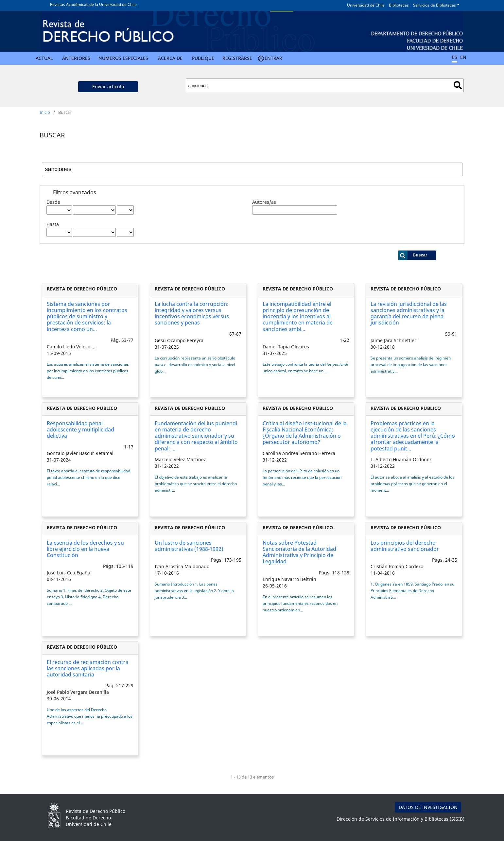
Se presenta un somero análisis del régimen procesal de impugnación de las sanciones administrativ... (411, 365)
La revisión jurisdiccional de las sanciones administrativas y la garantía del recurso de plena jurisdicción (409, 313)
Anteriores (76, 58)
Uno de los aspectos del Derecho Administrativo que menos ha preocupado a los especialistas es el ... (90, 716)
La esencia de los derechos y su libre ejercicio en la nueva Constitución (85, 549)
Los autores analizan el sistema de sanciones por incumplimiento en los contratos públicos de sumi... (88, 371)
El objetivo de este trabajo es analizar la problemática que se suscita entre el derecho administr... (196, 484)
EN (463, 57)
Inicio (45, 112)
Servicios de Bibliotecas (434, 5)
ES (455, 57)
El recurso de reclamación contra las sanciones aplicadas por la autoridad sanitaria (88, 668)
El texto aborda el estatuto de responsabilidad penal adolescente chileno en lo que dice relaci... (88, 477)
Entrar (273, 58)
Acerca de (170, 58)
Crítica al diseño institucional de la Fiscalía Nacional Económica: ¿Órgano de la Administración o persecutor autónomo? (305, 433)
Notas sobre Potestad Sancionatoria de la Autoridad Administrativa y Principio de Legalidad (299, 552)
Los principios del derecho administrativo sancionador (405, 546)
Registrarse (237, 58)
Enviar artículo (108, 87)
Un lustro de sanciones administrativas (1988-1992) (189, 546)
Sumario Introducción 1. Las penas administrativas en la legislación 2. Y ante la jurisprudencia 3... (194, 591)
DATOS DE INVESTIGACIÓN (428, 807)
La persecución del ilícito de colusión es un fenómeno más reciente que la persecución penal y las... (302, 477)
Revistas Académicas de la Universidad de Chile (93, 4)
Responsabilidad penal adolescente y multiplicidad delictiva (80, 429)
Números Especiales (123, 58)
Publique (203, 58)
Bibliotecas (399, 5)
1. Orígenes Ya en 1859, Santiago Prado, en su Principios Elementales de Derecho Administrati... (412, 591)
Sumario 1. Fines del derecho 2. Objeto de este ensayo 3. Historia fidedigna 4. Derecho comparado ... (89, 597)
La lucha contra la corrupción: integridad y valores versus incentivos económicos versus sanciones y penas (192, 313)
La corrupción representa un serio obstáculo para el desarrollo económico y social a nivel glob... (195, 365)
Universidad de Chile (366, 5)
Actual (44, 58)
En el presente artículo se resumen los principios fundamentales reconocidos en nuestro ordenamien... (300, 603)
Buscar (458, 85)
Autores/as (264, 202)
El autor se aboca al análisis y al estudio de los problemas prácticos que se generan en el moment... (412, 484)
